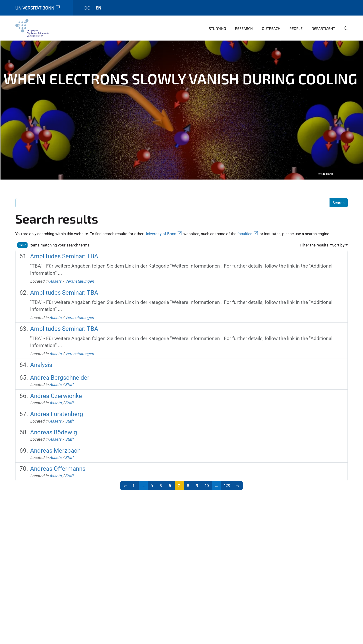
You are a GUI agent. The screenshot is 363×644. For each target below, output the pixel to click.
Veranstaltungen (79, 275)
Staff (69, 378)
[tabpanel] (181, 104)
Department (323, 22)
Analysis (41, 358)
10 (207, 479)
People (296, 22)
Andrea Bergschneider (60, 371)
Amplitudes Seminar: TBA (64, 250)
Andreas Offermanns (58, 462)
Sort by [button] (338, 239)
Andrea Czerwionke (56, 389)
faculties (248, 227)
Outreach (271, 22)
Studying (217, 22)
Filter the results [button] (314, 239)
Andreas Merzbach (55, 444)
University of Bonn (163, 227)
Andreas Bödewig (54, 426)
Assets (55, 275)
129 (227, 479)
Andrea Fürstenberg (57, 407)
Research (244, 22)
